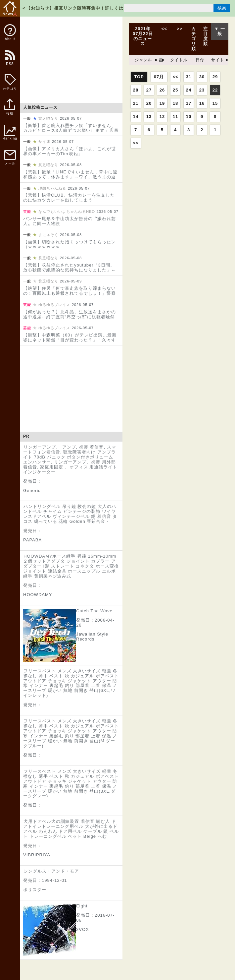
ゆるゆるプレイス (54, 305)
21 (136, 103)
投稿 (10, 110)
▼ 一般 (220, 31)
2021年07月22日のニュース (143, 36)
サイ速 (44, 142)
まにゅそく (48, 235)
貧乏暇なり (48, 118)
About (10, 32)
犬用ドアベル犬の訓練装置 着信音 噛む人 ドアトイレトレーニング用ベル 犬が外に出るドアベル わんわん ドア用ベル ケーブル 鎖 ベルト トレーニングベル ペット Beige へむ (71, 829)
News (10, 8)
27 (149, 90)
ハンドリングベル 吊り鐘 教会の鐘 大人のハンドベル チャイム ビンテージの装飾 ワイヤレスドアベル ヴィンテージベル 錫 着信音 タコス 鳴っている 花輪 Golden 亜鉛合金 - (70, 514)
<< (164, 29)
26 (162, 90)
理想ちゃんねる (52, 188)
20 (149, 103)
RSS (9, 61)
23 (202, 90)
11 (175, 117)
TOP (139, 77)
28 (136, 90)
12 (162, 117)
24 (189, 90)
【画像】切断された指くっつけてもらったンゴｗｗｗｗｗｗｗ (70, 244)
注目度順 (206, 36)
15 (215, 103)
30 (202, 77)
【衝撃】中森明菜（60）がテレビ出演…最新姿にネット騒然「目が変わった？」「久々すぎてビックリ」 (70, 340)
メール (10, 158)
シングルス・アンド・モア (51, 871)
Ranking (10, 133)
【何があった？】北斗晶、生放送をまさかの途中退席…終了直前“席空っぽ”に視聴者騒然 (70, 314)
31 (189, 77)
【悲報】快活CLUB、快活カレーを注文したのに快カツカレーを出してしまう (69, 198)
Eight (82, 906)
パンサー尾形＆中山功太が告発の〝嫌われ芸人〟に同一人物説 (70, 221)
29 (215, 77)
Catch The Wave (94, 611)
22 (215, 90)
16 (202, 103)
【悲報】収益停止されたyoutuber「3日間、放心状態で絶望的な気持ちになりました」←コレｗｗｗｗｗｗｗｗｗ (70, 270)
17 (189, 103)
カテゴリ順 (194, 39)
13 (149, 117)
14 (136, 117)
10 (189, 117)
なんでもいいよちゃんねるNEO (67, 212)
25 (175, 90)
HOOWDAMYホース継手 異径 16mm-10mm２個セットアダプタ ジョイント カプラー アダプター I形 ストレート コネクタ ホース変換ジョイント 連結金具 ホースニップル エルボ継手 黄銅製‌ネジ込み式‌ (71, 566)
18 (175, 103)
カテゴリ (10, 82)
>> (179, 29)
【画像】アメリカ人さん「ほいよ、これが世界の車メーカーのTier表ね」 (70, 151)
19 (162, 103)
